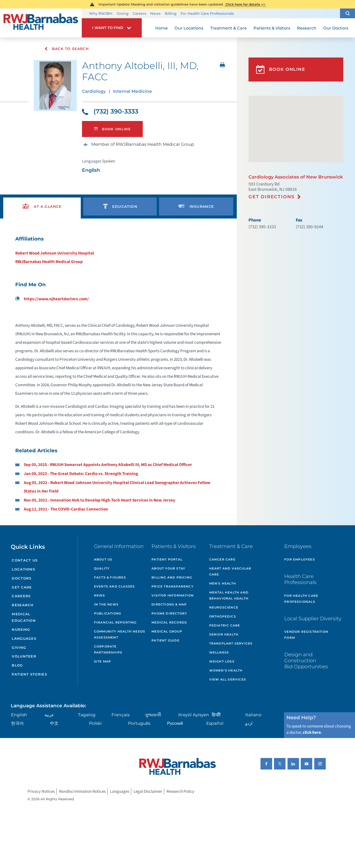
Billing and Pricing (172, 577)
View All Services (228, 679)
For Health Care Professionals (207, 14)
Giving (123, 14)
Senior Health (224, 634)
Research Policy (180, 791)
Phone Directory (169, 613)
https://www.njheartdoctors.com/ (52, 299)
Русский (175, 723)
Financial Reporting (115, 622)
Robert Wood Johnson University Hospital (55, 253)
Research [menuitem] (307, 28)
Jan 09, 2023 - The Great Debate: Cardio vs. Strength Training (81, 474)
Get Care (22, 587)
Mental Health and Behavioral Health (229, 595)
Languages (24, 638)
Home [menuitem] (161, 28)
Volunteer (24, 656)
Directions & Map (169, 604)
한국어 (17, 723)
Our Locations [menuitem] (189, 28)
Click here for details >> (245, 4)
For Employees (300, 559)
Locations (23, 569)
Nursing (21, 629)
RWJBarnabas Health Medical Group (49, 262)
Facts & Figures (110, 577)
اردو (249, 723)
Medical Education (24, 617)
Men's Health (223, 583)
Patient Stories (29, 674)
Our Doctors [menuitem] (336, 28)
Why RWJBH (101, 14)
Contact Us (25, 560)
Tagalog (87, 715)
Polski (95, 723)
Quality (102, 568)
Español (215, 723)
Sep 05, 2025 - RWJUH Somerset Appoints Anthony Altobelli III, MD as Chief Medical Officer (108, 465)
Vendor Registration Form (306, 635)
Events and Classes (114, 586)
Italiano (253, 715)
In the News (106, 604)
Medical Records (169, 622)
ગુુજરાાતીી (153, 715)
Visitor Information (173, 595)
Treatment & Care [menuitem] (228, 28)
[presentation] (42, 207)
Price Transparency (172, 586)
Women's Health (226, 670)
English (19, 715)
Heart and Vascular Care (230, 571)
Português (139, 723)
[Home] (41, 23)
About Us (103, 559)
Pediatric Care (225, 625)
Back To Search (67, 49)
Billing (171, 14)
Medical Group (167, 631)
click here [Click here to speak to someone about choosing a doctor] (312, 732)
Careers (139, 14)
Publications (108, 613)
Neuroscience (224, 607)
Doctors (21, 578)
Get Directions (271, 197)
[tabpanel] (118, 374)
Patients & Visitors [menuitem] (272, 28)
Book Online (112, 129)
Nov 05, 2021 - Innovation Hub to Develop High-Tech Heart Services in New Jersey (99, 500)
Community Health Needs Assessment (120, 634)
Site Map (103, 661)
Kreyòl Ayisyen (194, 715)
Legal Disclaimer (148, 791)
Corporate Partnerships (108, 649)
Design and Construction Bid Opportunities (306, 660)
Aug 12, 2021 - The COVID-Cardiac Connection (66, 509)
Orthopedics (223, 616)
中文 (54, 723)
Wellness (219, 652)
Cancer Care (222, 559)
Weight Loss (222, 661)
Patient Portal (167, 559)
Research (23, 605)
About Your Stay (168, 568)
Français (120, 715)
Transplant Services (231, 643)
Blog (17, 665)
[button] (347, 13)
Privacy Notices (41, 791)
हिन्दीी (216, 715)
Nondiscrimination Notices (82, 791)
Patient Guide (165, 640)
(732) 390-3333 (110, 111)
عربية (49, 715)
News (155, 14)
